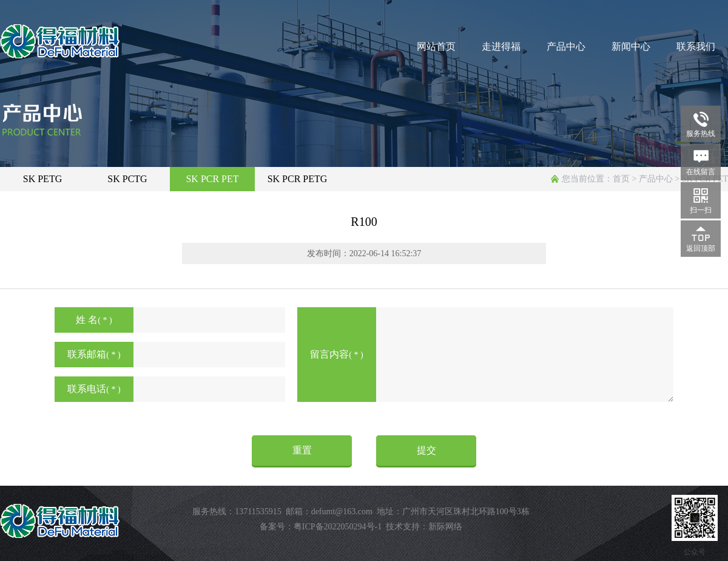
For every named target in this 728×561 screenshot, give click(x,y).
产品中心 (566, 46)
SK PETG (42, 179)
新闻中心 (631, 46)
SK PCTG (127, 179)
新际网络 (445, 527)
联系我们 (696, 46)
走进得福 (501, 46)
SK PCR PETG (298, 179)
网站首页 (436, 46)
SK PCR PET (212, 179)
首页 (621, 179)
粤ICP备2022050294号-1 (338, 527)
